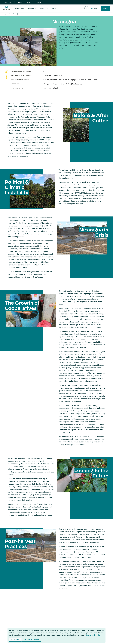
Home (3, 14)
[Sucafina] (6, 8)
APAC (96, 8)
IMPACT (39, 2)
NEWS (53, 8)
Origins (9, 14)
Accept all (15, 640)
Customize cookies (31, 640)
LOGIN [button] (106, 8)
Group (20, 2)
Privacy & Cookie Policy (93, 635)
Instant (29, 2)
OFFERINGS (19, 8)
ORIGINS (31, 8)
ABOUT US (43, 8)
